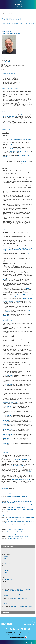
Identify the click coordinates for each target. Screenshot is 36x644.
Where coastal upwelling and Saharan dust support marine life (21, 505)
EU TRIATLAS (7, 563)
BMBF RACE (7, 561)
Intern (30, 634)
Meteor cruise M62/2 (8, 375)
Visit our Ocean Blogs (11, 629)
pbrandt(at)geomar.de (10, 62)
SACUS (30, 272)
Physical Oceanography (7, 31)
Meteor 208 (6, 568)
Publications (18, 612)
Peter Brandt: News (18, 546)
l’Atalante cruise (7, 388)
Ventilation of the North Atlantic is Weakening (17, 497)
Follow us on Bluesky (29, 629)
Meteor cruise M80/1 (8, 392)
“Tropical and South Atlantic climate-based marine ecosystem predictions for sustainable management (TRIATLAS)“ (18, 300)
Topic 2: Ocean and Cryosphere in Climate (11, 34)
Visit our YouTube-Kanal (14, 629)
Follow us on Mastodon (25, 629)
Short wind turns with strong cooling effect (17, 525)
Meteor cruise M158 (8, 429)
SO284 (5, 573)
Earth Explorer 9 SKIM (25, 162)
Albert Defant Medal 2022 (9, 579)
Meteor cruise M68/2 (8, 384)
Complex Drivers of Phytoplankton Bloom (16, 507)
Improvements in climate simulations (15, 532)
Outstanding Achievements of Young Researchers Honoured (20, 509)
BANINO (27, 288)
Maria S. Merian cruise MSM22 (10, 402)
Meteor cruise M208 (8, 315)
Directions (25, 634)
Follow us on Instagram (18, 629)
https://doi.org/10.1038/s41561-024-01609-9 (20, 459)
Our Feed (7, 629)
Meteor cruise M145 (8, 424)
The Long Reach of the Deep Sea (15, 539)
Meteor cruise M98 (7, 406)
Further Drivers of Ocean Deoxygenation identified (19, 527)
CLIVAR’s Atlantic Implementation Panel (17, 145)
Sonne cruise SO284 (8, 435)
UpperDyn (6, 557)
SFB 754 (5, 248)
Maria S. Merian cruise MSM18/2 (10, 397)
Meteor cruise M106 (8, 410)
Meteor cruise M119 (8, 415)
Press (21, 634)
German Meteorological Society (10, 116)
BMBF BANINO (7, 559)
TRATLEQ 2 (6, 570)
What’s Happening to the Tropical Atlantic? (20, 534)
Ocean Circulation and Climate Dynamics (11, 29)
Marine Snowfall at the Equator (16, 529)
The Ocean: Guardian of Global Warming (16, 499)
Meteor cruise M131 (8, 420)
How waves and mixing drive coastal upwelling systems (21, 512)
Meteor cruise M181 (8, 438)
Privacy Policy (16, 634)
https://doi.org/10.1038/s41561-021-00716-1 (21, 479)
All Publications (5, 489)
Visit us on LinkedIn (22, 629)
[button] (34, 642)
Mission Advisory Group (27, 163)
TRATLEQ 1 (6, 575)
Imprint (10, 634)
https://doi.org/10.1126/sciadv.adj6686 (15, 466)
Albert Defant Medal (25, 115)
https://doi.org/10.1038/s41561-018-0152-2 (13, 484)
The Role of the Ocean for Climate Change (19, 536)
